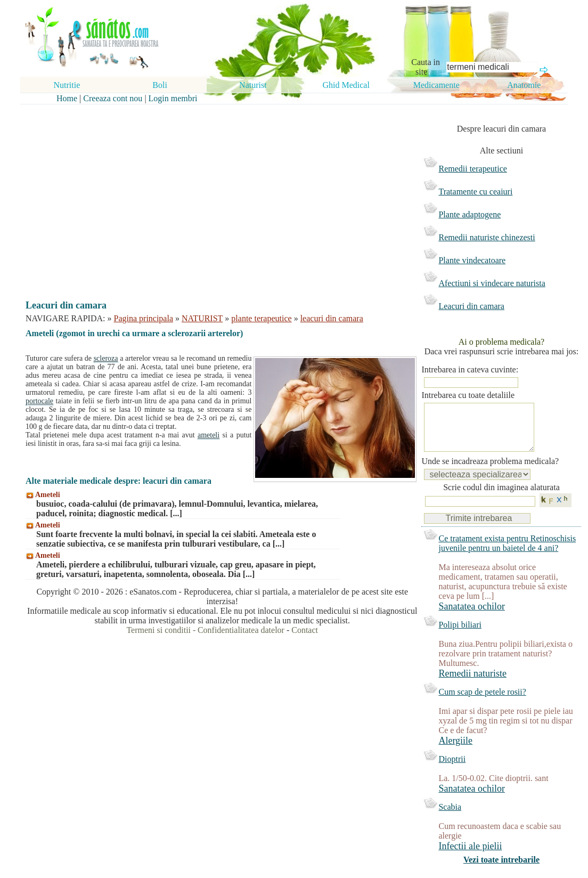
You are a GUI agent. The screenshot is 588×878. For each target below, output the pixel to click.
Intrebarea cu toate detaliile (468, 395)
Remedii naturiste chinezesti (487, 237)
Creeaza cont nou (113, 98)
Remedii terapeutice (472, 169)
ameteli (209, 435)
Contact (305, 630)
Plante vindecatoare (472, 260)
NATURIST (202, 318)
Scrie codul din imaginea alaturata (501, 498)
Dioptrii (452, 770)
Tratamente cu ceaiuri (475, 192)
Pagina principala (144, 318)
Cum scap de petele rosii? (482, 702)
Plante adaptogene (469, 214)
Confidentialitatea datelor (241, 630)
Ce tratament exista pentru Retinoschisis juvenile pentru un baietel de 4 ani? (507, 554)
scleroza (106, 358)
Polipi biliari (460, 635)
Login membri (173, 98)
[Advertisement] (215, 193)
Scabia (450, 818)
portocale (39, 401)
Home (67, 98)
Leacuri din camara (471, 306)
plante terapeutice (261, 318)
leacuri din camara (332, 318)
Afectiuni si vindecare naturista (492, 283)
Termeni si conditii (158, 630)
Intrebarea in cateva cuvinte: (470, 369)
